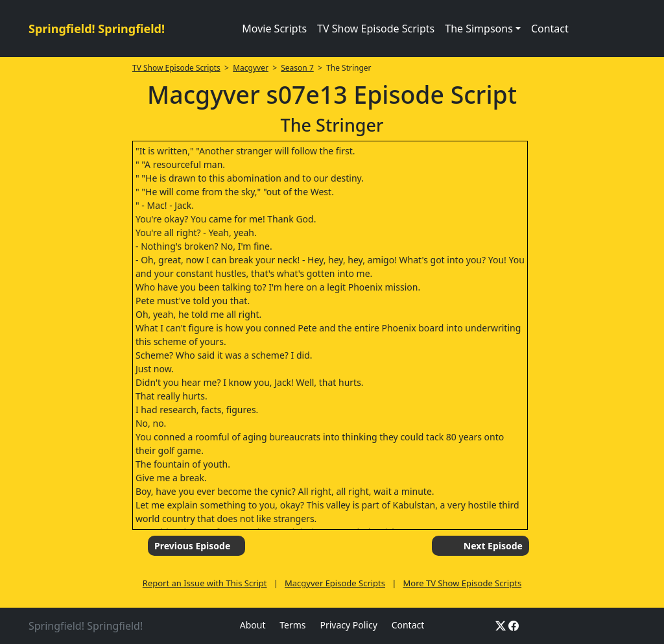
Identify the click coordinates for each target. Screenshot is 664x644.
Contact (550, 29)
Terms (292, 625)
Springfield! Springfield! (97, 29)
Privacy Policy (348, 625)
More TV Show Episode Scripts (462, 583)
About (253, 625)
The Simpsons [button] (479, 29)
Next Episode (493, 546)
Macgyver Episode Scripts (335, 583)
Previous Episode (192, 546)
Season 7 (297, 68)
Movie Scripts (274, 29)
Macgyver (251, 68)
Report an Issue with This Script (205, 583)
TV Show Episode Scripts (376, 29)
